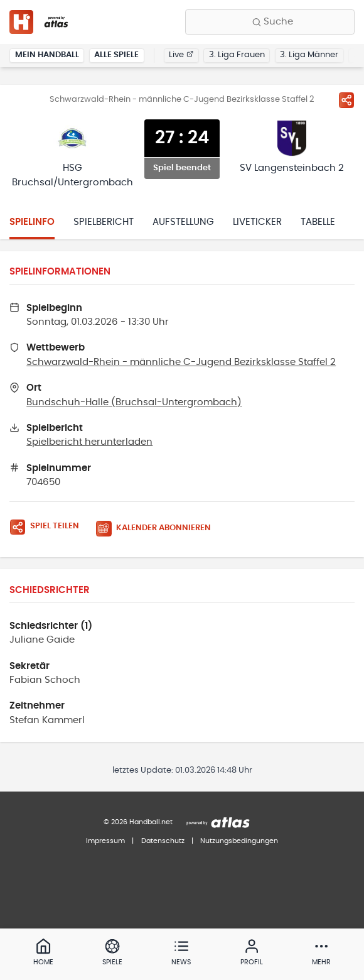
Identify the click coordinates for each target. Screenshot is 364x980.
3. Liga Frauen (237, 55)
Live (181, 55)
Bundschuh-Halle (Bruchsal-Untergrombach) (134, 402)
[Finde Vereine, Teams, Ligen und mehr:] (270, 22)
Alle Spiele (116, 55)
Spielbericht (104, 222)
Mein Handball (47, 55)
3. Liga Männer (309, 55)
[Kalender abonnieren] (158, 529)
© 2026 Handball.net (138, 822)
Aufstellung (183, 222)
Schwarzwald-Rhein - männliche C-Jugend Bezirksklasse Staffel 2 (181, 362)
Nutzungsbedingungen (239, 841)
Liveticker (257, 222)
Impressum (105, 841)
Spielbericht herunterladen (89, 442)
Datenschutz (163, 841)
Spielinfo (32, 222)
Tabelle (318, 222)
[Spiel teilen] (346, 100)
